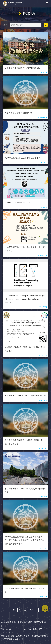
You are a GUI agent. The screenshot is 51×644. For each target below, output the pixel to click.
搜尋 (5, 25)
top (45, 608)
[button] (47, 3)
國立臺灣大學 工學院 (13, 3)
